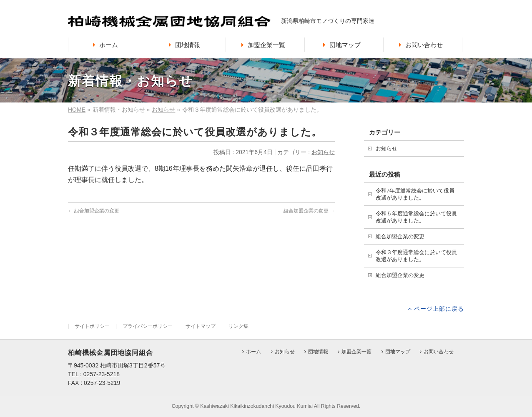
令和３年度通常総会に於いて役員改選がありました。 (416, 256)
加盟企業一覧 (356, 352)
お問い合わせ (439, 352)
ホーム (253, 352)
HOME (77, 110)
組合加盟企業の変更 (94, 211)
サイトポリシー (92, 326)
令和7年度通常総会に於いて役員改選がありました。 (415, 194)
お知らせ (163, 110)
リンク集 (238, 326)
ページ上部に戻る (439, 308)
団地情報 (318, 352)
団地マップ (398, 352)
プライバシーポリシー (148, 326)
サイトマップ (201, 326)
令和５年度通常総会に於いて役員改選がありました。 (416, 217)
